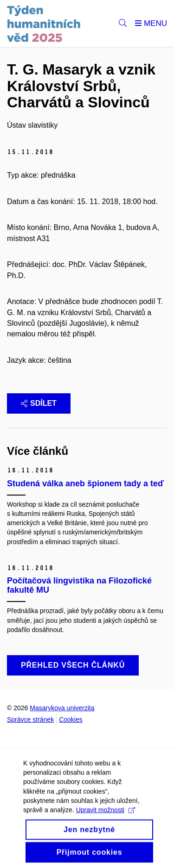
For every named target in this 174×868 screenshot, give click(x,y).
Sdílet (39, 403)
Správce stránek (30, 719)
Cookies (71, 719)
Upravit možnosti (106, 815)
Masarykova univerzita (62, 708)
